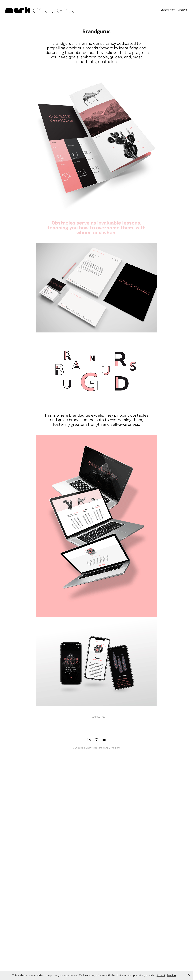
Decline (171, 975)
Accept (161, 975)
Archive (183, 10)
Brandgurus (63, 43)
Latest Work (168, 10)
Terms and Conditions (109, 748)
